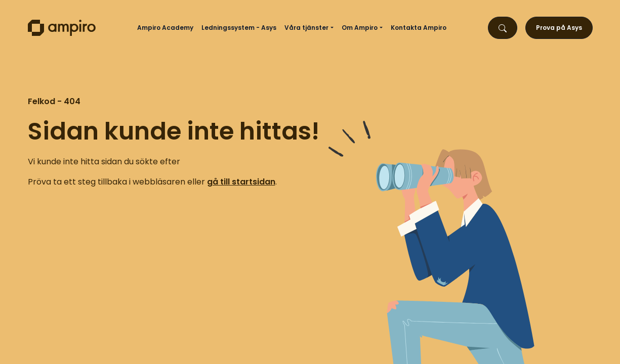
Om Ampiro (360, 28)
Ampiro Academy (165, 28)
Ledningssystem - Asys (239, 28)
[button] (333, 28)
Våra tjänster (306, 28)
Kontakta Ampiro (419, 28)
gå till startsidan (241, 182)
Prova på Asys (559, 28)
